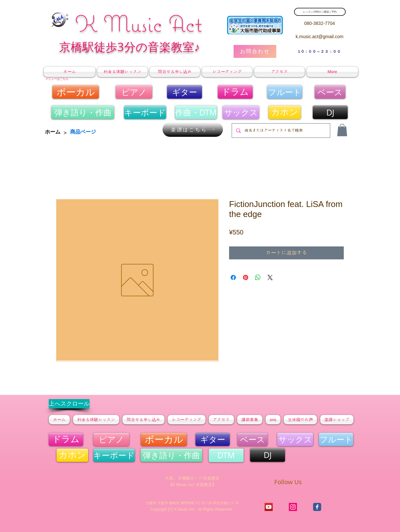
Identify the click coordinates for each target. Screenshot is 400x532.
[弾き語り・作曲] (83, 112)
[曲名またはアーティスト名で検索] (280, 130)
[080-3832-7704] (320, 23)
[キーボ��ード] (145, 112)
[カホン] (285, 112)
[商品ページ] (83, 132)
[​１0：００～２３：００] (319, 51)
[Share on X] (270, 277)
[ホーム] (53, 132)
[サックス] (241, 112)
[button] (342, 130)
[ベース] (330, 92)
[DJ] (330, 112)
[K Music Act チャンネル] (269, 507)
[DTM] (226, 455)
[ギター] (184, 92)
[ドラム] (235, 92)
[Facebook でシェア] (233, 277)
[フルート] (285, 92)
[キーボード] (114, 455)
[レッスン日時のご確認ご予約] (320, 12)
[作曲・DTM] (196, 112)
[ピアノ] (134, 92)
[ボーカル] (76, 92)
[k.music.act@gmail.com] (320, 37)
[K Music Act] (293, 507)
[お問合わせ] (255, 51)
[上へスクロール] (69, 404)
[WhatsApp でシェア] (258, 277)
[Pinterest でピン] (246, 277)
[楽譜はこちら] (193, 130)
